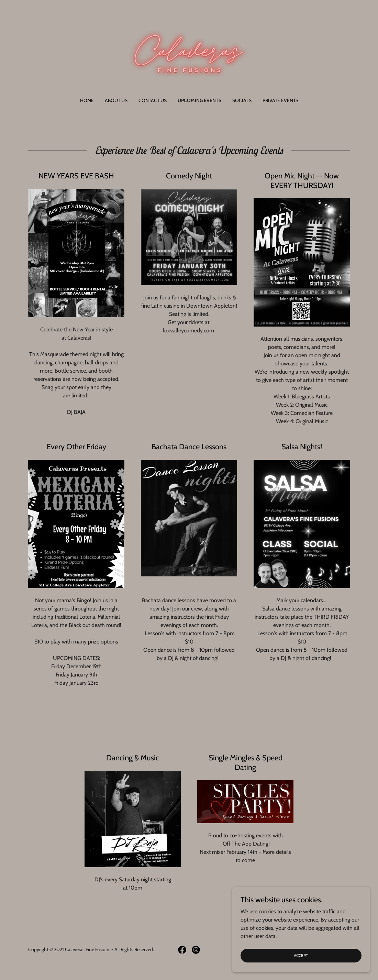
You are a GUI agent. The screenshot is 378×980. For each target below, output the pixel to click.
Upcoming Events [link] (199, 100)
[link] (189, 53)
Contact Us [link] (153, 100)
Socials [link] (242, 100)
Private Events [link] (280, 100)
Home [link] (87, 100)
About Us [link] (116, 100)
